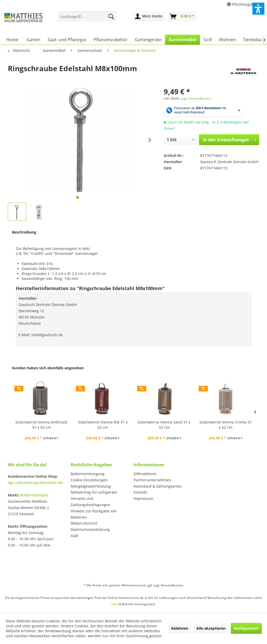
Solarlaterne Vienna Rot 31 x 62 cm (103, 425)
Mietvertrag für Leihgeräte (94, 492)
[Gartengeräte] (148, 40)
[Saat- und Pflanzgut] (67, 40)
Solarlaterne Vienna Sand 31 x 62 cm (164, 425)
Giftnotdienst (145, 474)
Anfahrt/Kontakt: (34, 495)
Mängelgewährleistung (91, 486)
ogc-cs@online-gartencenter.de (35, 483)
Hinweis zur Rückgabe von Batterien (94, 514)
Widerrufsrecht (84, 523)
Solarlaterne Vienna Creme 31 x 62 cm (226, 425)
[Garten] (34, 40)
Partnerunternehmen (152, 480)
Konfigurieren (246, 628)
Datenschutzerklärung (90, 529)
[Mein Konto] (149, 16)
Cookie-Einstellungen (89, 480)
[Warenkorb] (182, 16)
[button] (258, 9)
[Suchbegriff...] (87, 16)
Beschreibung (24, 232)
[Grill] (208, 40)
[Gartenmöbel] (183, 40)
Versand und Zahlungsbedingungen (90, 502)
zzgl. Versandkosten (196, 98)
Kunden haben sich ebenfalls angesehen (48, 368)
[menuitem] (87, 16)
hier (115, 604)
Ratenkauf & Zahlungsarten (158, 486)
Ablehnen (180, 628)
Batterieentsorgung (88, 474)
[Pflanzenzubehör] (111, 40)
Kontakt (140, 492)
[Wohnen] (227, 40)
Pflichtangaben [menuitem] (243, 4)
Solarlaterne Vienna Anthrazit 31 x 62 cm (41, 425)
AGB (74, 536)
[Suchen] (111, 16)
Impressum (143, 498)
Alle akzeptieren (211, 628)
